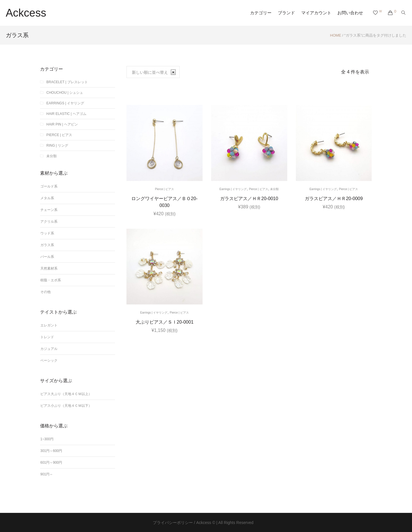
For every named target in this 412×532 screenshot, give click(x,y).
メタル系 (47, 198)
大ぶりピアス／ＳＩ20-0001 (165, 322)
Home (336, 35)
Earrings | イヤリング (233, 189)
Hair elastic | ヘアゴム (66, 114)
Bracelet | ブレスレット (67, 82)
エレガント (49, 325)
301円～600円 (51, 451)
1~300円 (47, 439)
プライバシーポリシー (173, 523)
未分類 (274, 189)
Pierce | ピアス (165, 189)
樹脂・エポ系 (51, 280)
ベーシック (49, 360)
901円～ (47, 474)
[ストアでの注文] (153, 72)
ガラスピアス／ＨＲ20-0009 (334, 199)
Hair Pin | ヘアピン (62, 124)
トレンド (47, 337)
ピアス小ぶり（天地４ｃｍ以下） (66, 406)
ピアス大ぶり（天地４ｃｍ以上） (66, 394)
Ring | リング (57, 146)
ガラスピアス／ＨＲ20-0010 (249, 199)
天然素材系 (49, 268)
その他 (45, 292)
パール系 (47, 257)
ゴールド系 (49, 186)
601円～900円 (51, 463)
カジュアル (49, 349)
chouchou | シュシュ (65, 93)
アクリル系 (49, 222)
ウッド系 (47, 233)
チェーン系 (49, 210)
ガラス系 (47, 245)
